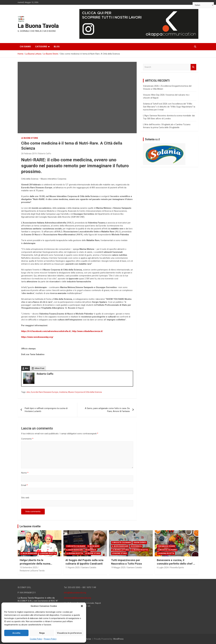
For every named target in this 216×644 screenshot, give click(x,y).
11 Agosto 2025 (73, 568)
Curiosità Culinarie (76, 546)
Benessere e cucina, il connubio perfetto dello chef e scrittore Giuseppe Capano (176, 564)
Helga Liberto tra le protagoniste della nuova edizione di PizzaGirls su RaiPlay (35, 565)
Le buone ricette (30, 526)
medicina (63, 392)
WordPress (118, 639)
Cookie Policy (36, 639)
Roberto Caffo (45, 154)
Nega (42, 633)
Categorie (41, 47)
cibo (28, 392)
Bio (27, 368)
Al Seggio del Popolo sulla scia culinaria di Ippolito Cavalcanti (84, 562)
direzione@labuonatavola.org (77, 598)
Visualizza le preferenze (69, 633)
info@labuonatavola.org (75, 593)
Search (193, 67)
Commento (27, 439)
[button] (82, 606)
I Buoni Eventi (140, 543)
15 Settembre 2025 (28, 568)
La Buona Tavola (38, 26)
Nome (25, 473)
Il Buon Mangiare (29, 553)
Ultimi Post (39, 368)
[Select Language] (203, 5)
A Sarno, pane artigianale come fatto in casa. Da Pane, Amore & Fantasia (107, 410)
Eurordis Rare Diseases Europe (45, 392)
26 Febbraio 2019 (29, 154)
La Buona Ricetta (48, 553)
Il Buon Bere (93, 546)
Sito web (25, 498)
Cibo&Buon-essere (166, 546)
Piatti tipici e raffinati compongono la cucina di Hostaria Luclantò (46, 410)
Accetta (16, 633)
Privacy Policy (50, 639)
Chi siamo (25, 47)
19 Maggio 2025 (118, 568)
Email (24, 485)
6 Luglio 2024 (163, 568)
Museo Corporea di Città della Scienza (85, 392)
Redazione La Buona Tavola (32, 571)
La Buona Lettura (120, 550)
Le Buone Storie (30, 138)
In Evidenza (91, 550)
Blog (57, 47)
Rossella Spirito (177, 568)
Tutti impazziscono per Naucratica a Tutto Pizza (126, 562)
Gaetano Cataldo (89, 568)
